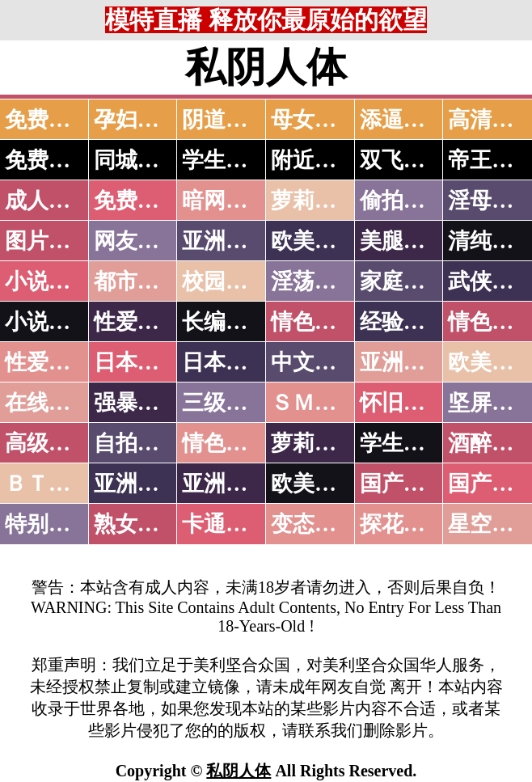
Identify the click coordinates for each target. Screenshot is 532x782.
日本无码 (137, 362)
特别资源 (49, 524)
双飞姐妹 (403, 160)
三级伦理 (226, 403)
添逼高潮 (403, 120)
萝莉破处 (315, 201)
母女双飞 (315, 120)
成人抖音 (49, 201)
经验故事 (403, 322)
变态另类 (315, 524)
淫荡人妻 (315, 281)
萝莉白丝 (315, 443)
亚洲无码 (137, 484)
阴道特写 (226, 120)
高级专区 (49, 443)
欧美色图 (315, 241)
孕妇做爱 (137, 120)
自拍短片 (137, 443)
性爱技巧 (137, 322)
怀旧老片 (403, 403)
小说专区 (49, 322)
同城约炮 (137, 160)
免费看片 (49, 120)
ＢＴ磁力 (49, 484)
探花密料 (403, 524)
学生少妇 (226, 160)
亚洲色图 (226, 241)
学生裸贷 (403, 443)
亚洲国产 (403, 362)
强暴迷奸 (137, 403)
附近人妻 (315, 160)
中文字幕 (315, 362)
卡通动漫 (226, 524)
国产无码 (403, 484)
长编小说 (226, 322)
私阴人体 (239, 771)
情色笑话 (315, 322)
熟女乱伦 (137, 524)
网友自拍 (137, 241)
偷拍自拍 (403, 201)
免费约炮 (49, 160)
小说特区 (49, 281)
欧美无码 (315, 484)
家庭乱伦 (403, 281)
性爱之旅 (49, 362)
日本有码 (226, 362)
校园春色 (226, 281)
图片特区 (49, 241)
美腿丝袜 (403, 241)
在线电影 (49, 403)
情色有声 (226, 443)
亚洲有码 (226, 484)
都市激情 (137, 281)
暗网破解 (226, 201)
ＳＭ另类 (315, 403)
